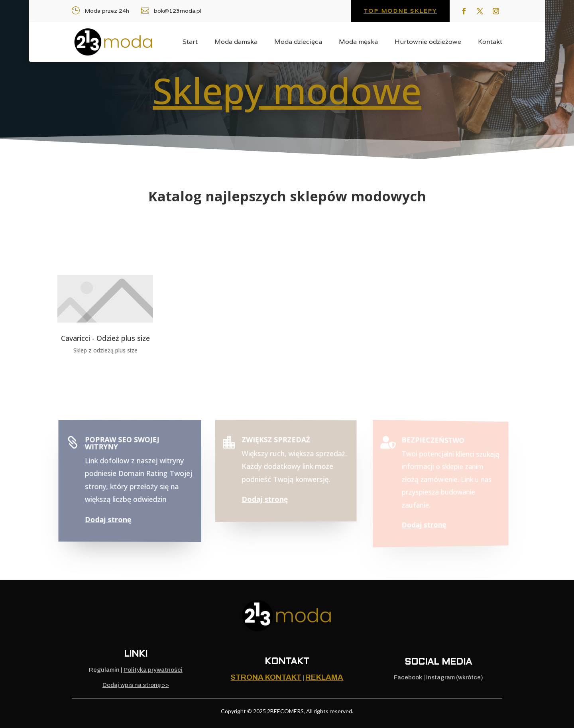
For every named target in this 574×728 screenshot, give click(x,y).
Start (190, 42)
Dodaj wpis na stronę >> (136, 685)
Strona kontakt (266, 677)
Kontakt (490, 42)
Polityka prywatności (153, 670)
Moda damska (236, 42)
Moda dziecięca (298, 42)
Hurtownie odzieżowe (428, 42)
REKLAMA (324, 677)
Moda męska (358, 42)
